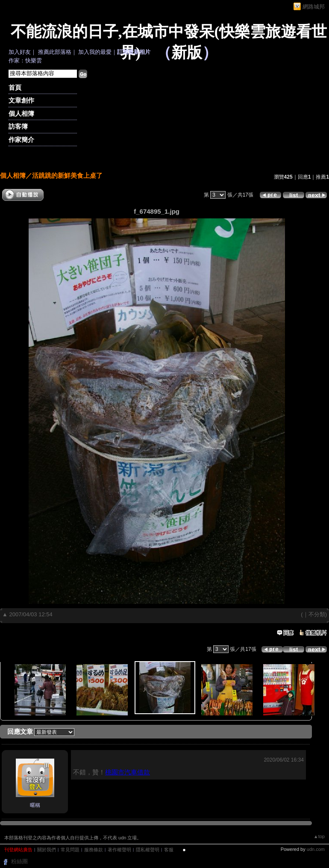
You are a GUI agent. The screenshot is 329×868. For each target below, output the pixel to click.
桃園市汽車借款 (128, 772)
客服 (169, 850)
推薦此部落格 (55, 52)
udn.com (316, 849)
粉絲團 (19, 861)
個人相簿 (21, 113)
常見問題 (70, 850)
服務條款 (94, 850)
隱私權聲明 (148, 850)
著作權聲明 (119, 850)
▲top (319, 836)
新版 (187, 53)
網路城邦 (314, 7)
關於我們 (47, 850)
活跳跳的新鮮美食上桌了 (67, 175)
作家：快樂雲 (25, 60)
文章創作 (21, 100)
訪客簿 (18, 126)
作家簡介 (21, 140)
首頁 (15, 87)
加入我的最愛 (95, 52)
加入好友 (20, 52)
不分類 (317, 614)
